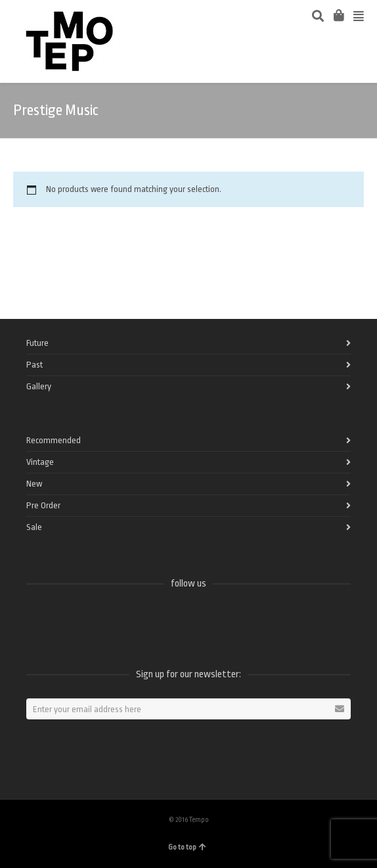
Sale (34, 527)
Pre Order (43, 505)
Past (34, 365)
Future (37, 343)
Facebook (37, 618)
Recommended (54, 440)
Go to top (187, 847)
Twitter (66, 618)
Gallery (39, 386)
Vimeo (95, 618)
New (34, 484)
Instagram (123, 618)
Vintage (40, 462)
